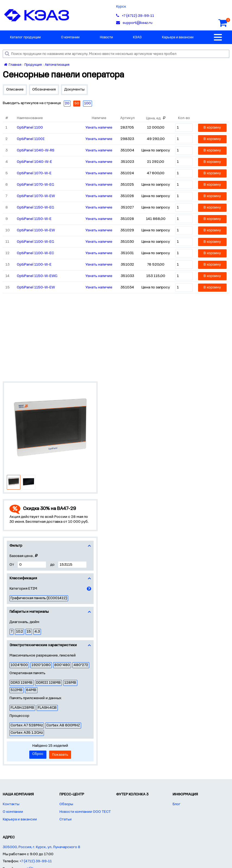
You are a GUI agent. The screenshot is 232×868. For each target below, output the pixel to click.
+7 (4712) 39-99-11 (36, 861)
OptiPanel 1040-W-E (34, 162)
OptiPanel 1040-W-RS (36, 150)
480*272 (81, 665)
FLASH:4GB (47, 708)
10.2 (20, 632)
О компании (70, 37)
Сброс (38, 754)
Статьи (66, 819)
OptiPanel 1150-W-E (34, 219)
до (52, 565)
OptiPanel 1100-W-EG (35, 242)
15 (29, 632)
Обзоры (66, 804)
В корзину (212, 128)
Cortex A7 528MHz (27, 725)
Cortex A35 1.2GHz (27, 733)
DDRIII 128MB (48, 683)
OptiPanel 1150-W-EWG (37, 276)
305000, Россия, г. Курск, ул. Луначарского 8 (42, 847)
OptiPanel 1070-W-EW (36, 196)
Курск (121, 7)
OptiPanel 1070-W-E (34, 173)
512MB (17, 690)
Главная (13, 65)
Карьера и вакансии (178, 37)
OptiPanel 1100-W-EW (36, 230)
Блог (177, 804)
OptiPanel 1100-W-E (34, 265)
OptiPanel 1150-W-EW (36, 287)
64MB (31, 690)
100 (88, 103)
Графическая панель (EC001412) (39, 598)
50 (77, 103)
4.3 (37, 632)
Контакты (11, 804)
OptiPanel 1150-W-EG (35, 208)
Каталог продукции (25, 37)
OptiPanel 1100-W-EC (35, 253)
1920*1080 (41, 665)
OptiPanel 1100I (31, 139)
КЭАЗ (137, 37)
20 (67, 103)
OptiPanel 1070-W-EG (35, 185)
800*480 (62, 665)
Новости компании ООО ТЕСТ (85, 812)
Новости (106, 37)
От (12, 565)
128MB (70, 683)
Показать (60, 755)
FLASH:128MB (22, 708)
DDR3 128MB (22, 683)
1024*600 (19, 665)
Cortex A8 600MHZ (63, 725)
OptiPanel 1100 (30, 128)
